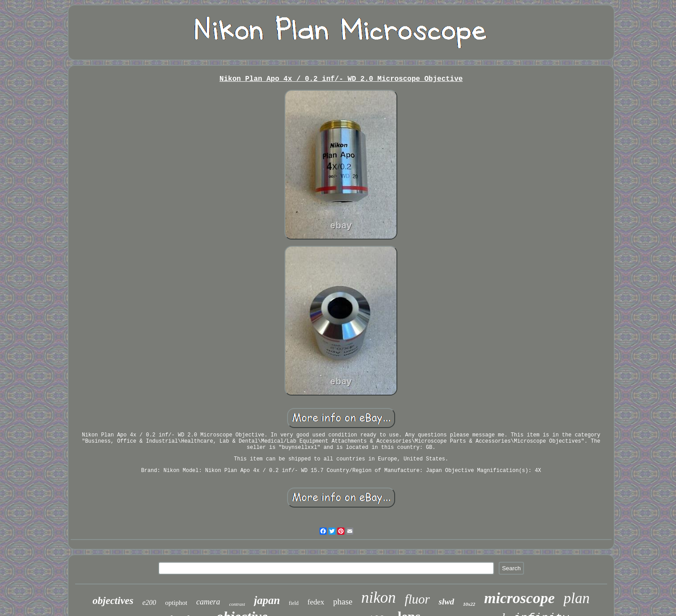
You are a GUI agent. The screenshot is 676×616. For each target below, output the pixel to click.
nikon (379, 598)
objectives (113, 601)
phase (343, 602)
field (294, 603)
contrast (237, 604)
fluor (417, 599)
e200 (149, 602)
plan (577, 598)
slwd (446, 602)
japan (267, 600)
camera (208, 602)
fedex (316, 602)
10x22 (469, 604)
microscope (519, 598)
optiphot (176, 603)
